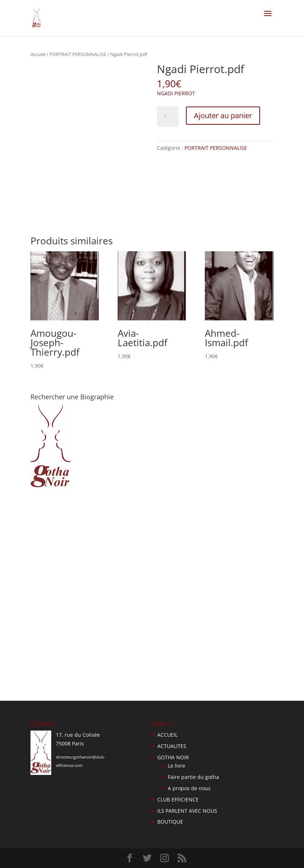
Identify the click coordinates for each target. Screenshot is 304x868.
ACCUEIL (167, 735)
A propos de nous (189, 788)
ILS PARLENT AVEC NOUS (187, 811)
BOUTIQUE (170, 822)
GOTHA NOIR (173, 757)
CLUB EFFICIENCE (178, 799)
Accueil (38, 54)
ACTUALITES (172, 746)
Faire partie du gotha (193, 777)
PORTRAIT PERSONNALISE (78, 54)
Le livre (177, 766)
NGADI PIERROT (176, 93)
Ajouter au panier (223, 115)
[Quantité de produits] (168, 117)
